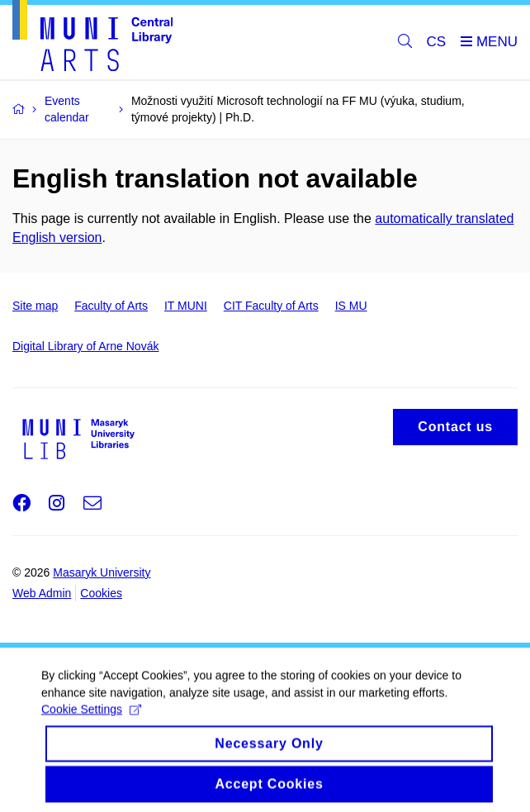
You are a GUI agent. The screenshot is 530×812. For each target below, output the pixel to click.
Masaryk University (102, 572)
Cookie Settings (91, 722)
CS (437, 42)
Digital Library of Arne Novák (85, 346)
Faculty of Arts (111, 306)
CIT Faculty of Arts (271, 306)
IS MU (351, 306)
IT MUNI (186, 306)
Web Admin (42, 593)
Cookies (101, 593)
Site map (35, 306)
